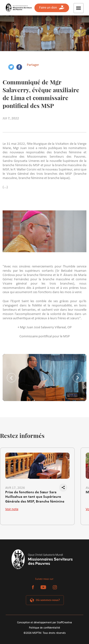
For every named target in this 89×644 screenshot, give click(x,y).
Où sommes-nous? (48, 600)
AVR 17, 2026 (15, 488)
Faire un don (52, 8)
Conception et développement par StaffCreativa (44, 623)
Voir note (12, 509)
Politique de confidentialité (44, 628)
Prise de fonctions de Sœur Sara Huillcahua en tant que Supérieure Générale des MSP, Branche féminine (35, 495)
